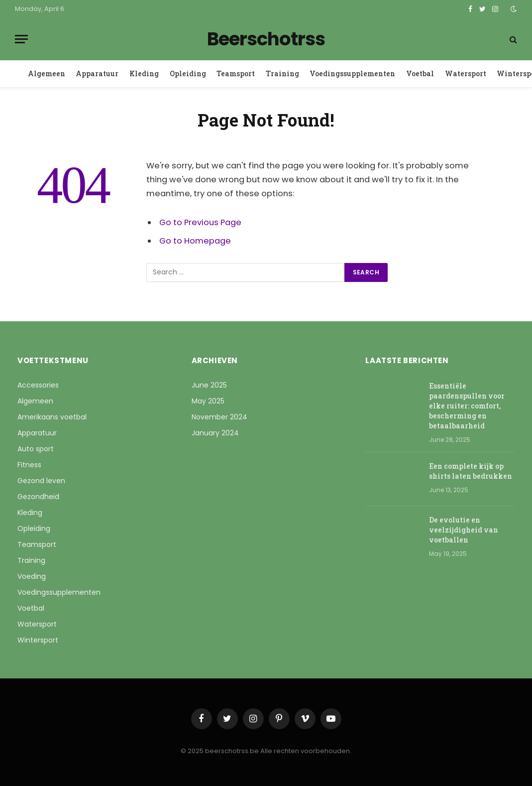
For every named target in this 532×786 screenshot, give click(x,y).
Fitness (29, 465)
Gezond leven (41, 481)
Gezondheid (38, 497)
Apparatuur (97, 73)
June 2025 (209, 385)
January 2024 (215, 433)
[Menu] (21, 39)
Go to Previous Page (200, 222)
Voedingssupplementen (352, 73)
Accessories (38, 385)
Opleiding (188, 73)
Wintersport (38, 640)
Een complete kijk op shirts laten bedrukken (471, 471)
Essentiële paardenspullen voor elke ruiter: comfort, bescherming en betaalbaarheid (467, 406)
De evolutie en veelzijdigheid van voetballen (464, 530)
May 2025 (208, 401)
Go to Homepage (195, 241)
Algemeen (47, 73)
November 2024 (219, 417)
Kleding (144, 73)
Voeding (32, 576)
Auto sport (36, 449)
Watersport (466, 73)
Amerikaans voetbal (52, 417)
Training (282, 73)
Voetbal (420, 73)
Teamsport (236, 73)
